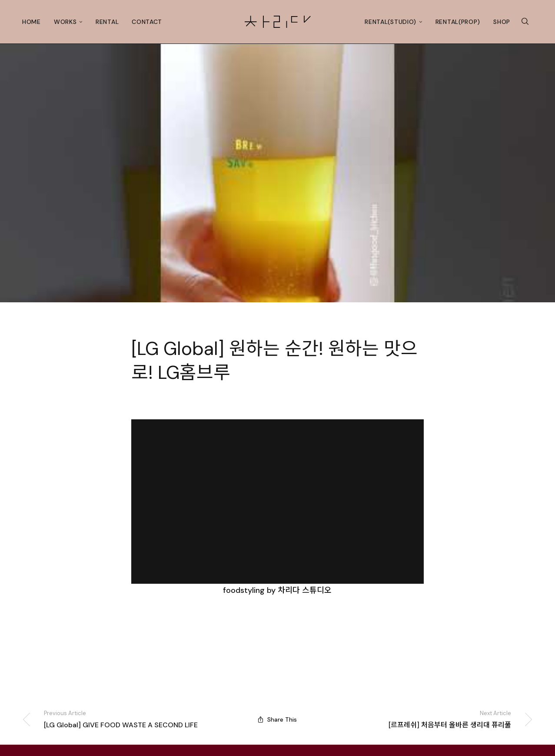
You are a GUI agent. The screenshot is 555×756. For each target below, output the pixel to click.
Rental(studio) (390, 22)
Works (65, 22)
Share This (277, 719)
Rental (107, 22)
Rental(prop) (458, 22)
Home (32, 22)
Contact (147, 22)
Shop (502, 22)
